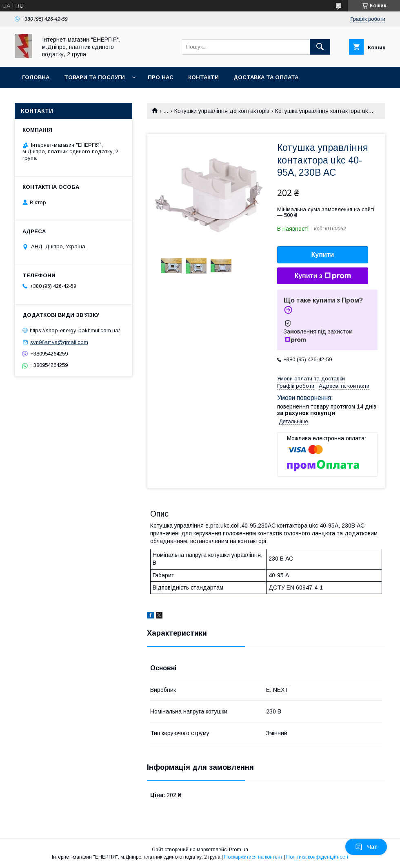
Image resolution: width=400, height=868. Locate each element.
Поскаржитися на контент (253, 857)
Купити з (322, 276)
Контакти (203, 77)
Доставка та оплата (266, 77)
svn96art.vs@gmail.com (59, 342)
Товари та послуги (94, 77)
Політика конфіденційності (317, 857)
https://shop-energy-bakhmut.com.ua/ (75, 330)
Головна (36, 77)
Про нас (161, 77)
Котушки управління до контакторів (222, 111)
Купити (323, 255)
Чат (366, 847)
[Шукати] (320, 47)
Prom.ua (239, 850)
